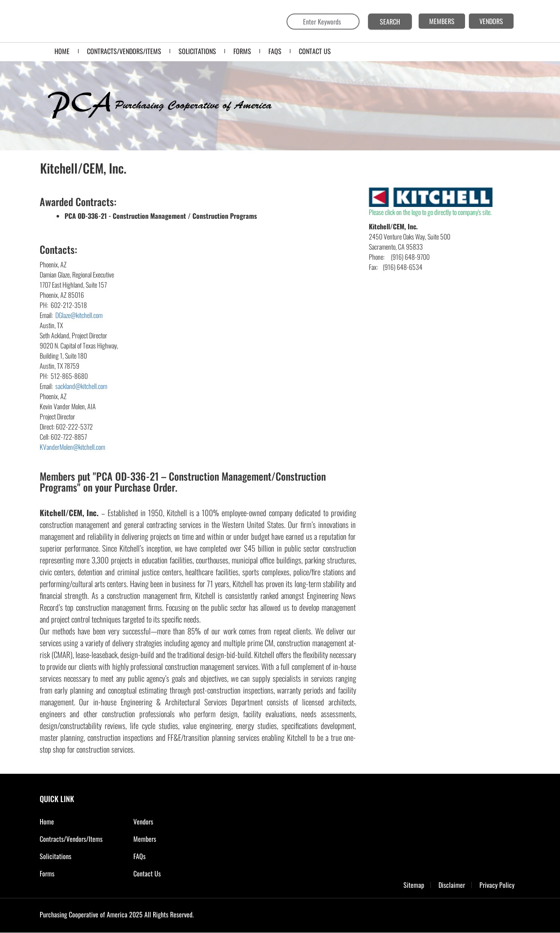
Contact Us (147, 873)
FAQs (139, 856)
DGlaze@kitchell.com (79, 315)
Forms (47, 873)
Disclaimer (452, 885)
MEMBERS (442, 21)
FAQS (275, 51)
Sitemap (414, 885)
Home (62, 51)
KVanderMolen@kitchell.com (72, 447)
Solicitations (55, 856)
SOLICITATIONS (197, 51)
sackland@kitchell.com (81, 386)
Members (145, 839)
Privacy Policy (497, 885)
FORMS (242, 51)
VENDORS (491, 21)
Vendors (143, 821)
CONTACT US (315, 51)
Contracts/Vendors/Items (124, 51)
